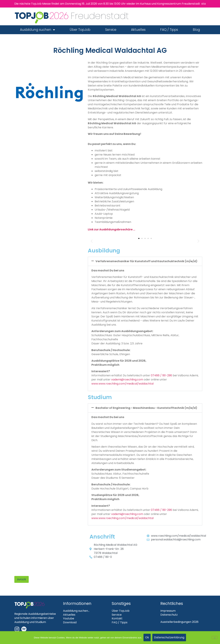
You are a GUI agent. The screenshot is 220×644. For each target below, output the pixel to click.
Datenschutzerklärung (169, 638)
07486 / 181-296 (161, 375)
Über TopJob (80, 30)
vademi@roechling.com (127, 380)
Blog (196, 30)
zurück (22, 579)
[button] (92, 241)
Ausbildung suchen (37, 30)
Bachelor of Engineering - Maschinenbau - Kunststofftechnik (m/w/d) (146, 408)
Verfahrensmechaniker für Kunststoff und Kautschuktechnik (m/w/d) (146, 261)
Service (111, 30)
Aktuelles (138, 30)
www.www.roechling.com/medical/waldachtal (122, 384)
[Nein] (215, 638)
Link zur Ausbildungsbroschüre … (111, 229)
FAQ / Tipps (169, 30)
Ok (147, 638)
